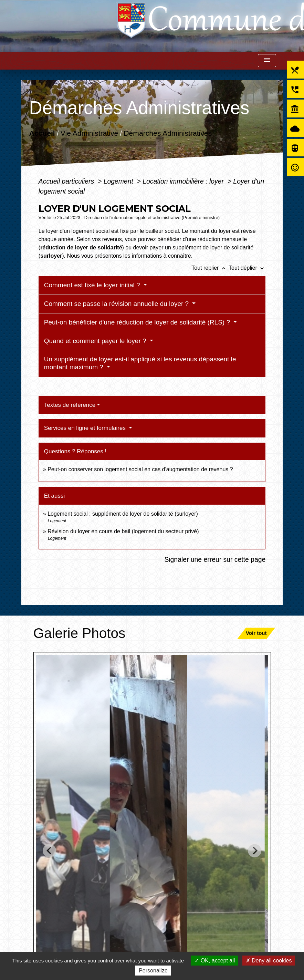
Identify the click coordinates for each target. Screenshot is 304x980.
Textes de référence (70, 405)
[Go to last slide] (49, 851)
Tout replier (210, 268)
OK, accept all (215, 961)
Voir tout (256, 633)
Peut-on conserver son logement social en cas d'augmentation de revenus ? (140, 469)
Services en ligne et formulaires (86, 428)
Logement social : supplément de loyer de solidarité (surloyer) (123, 514)
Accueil (42, 133)
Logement (119, 181)
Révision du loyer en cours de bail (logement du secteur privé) (123, 531)
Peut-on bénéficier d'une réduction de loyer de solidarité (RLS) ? (138, 322)
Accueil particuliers (67, 181)
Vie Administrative (89, 133)
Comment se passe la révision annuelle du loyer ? (117, 304)
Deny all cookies (269, 961)
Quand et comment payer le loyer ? (96, 341)
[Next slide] (255, 851)
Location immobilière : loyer (184, 181)
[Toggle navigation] (267, 61)
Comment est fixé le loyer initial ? (93, 285)
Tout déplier (247, 268)
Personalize (153, 971)
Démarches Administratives (168, 133)
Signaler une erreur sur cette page (215, 559)
